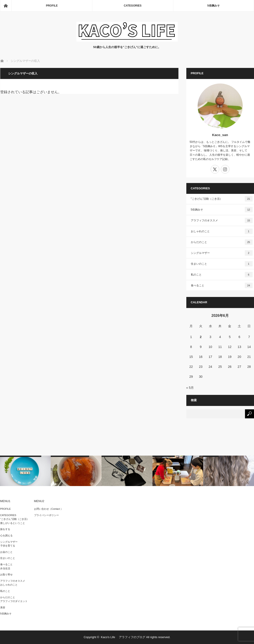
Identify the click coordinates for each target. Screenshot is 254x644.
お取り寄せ (6, 575)
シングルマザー (222, 253)
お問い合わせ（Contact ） (49, 509)
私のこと (222, 275)
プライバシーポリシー (46, 515)
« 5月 (190, 388)
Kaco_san (220, 135)
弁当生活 (5, 568)
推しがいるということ (13, 523)
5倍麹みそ (214, 6)
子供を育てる (8, 546)
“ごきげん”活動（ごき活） (15, 519)
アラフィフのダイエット (14, 601)
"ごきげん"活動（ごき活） (222, 199)
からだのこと (222, 242)
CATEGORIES (133, 6)
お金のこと (6, 552)
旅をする (5, 529)
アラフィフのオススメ (222, 220)
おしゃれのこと (222, 231)
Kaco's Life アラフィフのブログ (123, 637)
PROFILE (52, 6)
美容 (3, 607)
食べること (222, 285)
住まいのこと (222, 264)
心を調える (6, 535)
